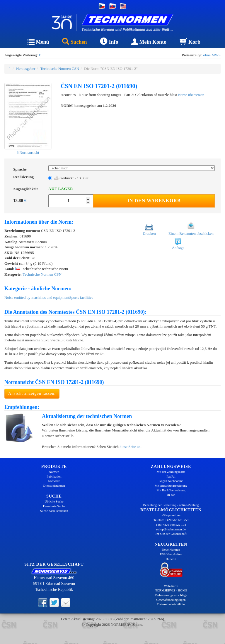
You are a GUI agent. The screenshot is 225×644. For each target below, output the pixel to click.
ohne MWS (212, 55)
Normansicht (28, 152)
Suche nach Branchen (54, 511)
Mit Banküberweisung (171, 490)
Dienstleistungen (54, 485)
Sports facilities (81, 297)
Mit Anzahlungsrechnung (171, 485)
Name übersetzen (191, 95)
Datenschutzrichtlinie (171, 604)
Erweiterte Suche (54, 506)
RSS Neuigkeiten (171, 554)
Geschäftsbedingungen (171, 600)
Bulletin (171, 559)
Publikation (54, 476)
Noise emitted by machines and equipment (37, 297)
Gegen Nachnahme (171, 481)
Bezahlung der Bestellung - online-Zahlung (171, 505)
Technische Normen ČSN (60, 69)
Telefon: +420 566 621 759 (171, 520)
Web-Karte (171, 586)
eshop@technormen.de (171, 529)
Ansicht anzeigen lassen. (32, 393)
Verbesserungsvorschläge (171, 595)
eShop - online (171, 515)
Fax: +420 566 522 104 (171, 525)
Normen (54, 472)
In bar (171, 495)
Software (54, 481)
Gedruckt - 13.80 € (71, 178)
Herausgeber (26, 69)
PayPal (171, 476)
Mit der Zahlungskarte (171, 472)
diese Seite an (130, 447)
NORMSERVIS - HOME (171, 590)
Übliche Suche (54, 501)
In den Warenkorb (154, 201)
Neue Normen (171, 549)
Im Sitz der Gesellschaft (171, 534)
